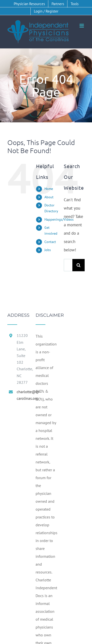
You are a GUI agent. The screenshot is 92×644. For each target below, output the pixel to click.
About (49, 197)
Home (49, 189)
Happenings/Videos (59, 219)
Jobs (48, 250)
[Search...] (68, 265)
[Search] (79, 265)
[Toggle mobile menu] (82, 26)
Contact (50, 242)
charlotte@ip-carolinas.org (22, 395)
